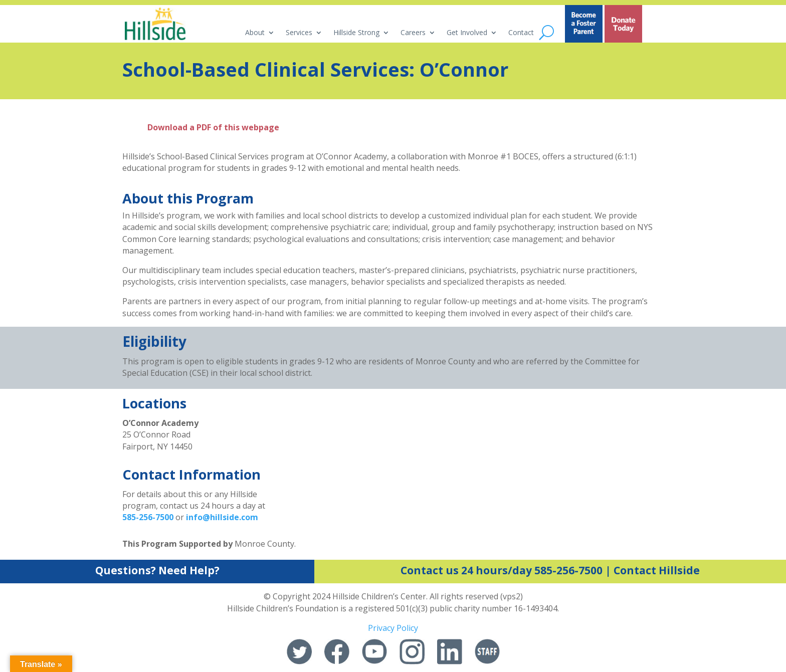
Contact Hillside (657, 570)
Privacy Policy (393, 628)
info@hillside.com (222, 517)
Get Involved (467, 33)
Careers (413, 33)
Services (299, 33)
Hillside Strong (356, 33)
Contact (521, 33)
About (255, 33)
